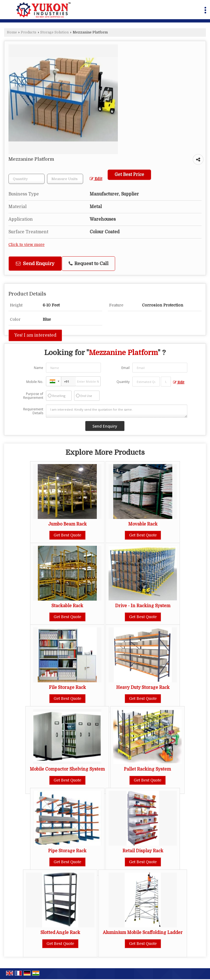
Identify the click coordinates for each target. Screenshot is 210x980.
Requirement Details (33, 411)
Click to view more (27, 245)
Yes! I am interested (35, 335)
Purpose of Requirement (33, 396)
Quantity (123, 382)
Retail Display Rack (143, 851)
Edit (96, 179)
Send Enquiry (35, 264)
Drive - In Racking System (143, 606)
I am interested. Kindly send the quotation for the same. (117, 411)
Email (126, 368)
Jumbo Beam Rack (67, 524)
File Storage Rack (67, 688)
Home (12, 32)
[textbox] (65, 179)
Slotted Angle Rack (60, 933)
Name (39, 368)
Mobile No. (35, 382)
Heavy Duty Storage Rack (143, 688)
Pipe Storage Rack (67, 851)
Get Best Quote (67, 535)
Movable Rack (143, 524)
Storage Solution (54, 32)
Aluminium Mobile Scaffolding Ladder (143, 933)
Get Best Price (129, 175)
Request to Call (89, 264)
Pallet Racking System (147, 769)
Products (29, 32)
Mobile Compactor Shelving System (67, 769)
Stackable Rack (67, 606)
